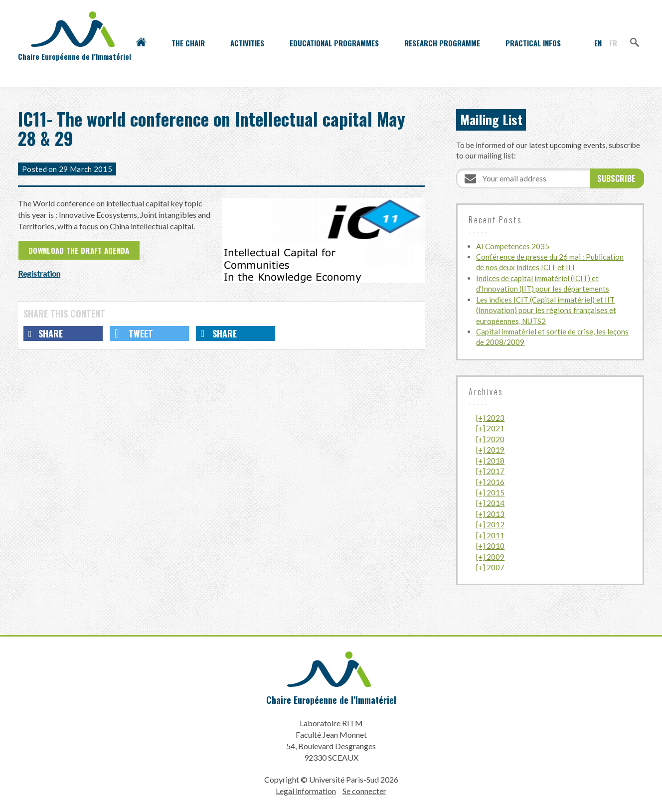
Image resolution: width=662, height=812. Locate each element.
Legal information (306, 791)
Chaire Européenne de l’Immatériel (331, 700)
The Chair (188, 43)
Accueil (141, 43)
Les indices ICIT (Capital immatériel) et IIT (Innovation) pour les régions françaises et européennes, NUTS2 (546, 310)
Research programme (442, 43)
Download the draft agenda (79, 250)
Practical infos (533, 43)
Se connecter (364, 791)
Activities (247, 43)
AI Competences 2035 (513, 246)
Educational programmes (334, 43)
